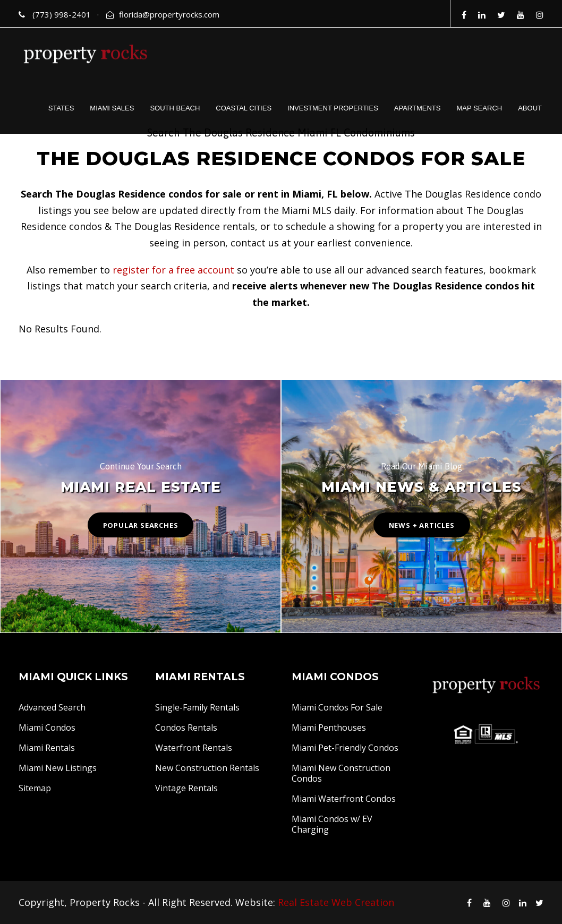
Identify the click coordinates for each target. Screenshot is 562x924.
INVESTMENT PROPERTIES (333, 108)
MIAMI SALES (112, 108)
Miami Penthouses (329, 728)
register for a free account (173, 270)
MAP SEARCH (479, 108)
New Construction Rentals (207, 768)
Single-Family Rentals (197, 707)
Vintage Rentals (186, 788)
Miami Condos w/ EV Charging (332, 824)
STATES (61, 108)
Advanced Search (52, 707)
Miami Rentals (47, 748)
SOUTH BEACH (175, 108)
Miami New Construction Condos (341, 773)
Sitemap (35, 788)
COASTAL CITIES (244, 108)
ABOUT (530, 108)
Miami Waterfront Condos (344, 799)
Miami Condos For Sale (337, 707)
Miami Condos (47, 728)
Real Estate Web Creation (336, 902)
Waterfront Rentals (194, 748)
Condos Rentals (186, 728)
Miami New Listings (58, 768)
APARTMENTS (418, 108)
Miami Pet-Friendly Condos (345, 748)
